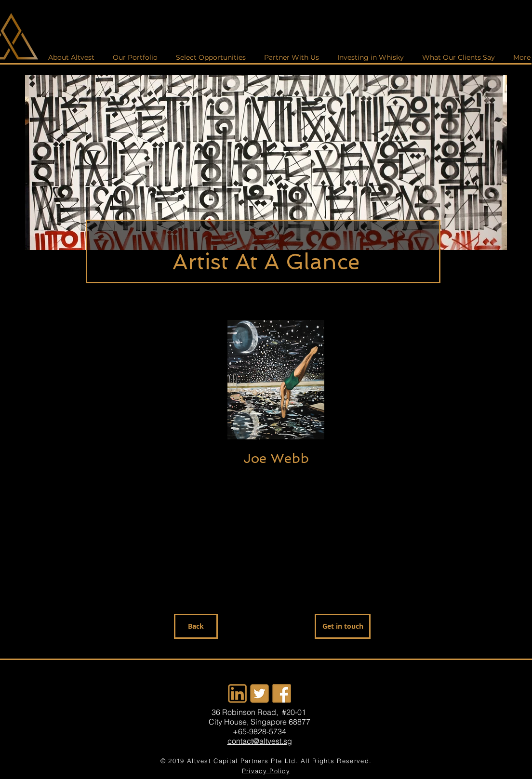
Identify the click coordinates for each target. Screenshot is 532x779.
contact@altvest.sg (260, 741)
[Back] (196, 626)
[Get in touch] (343, 626)
